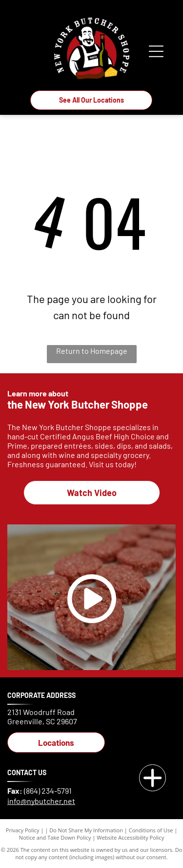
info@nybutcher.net (41, 801)
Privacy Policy (23, 830)
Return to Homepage (92, 351)
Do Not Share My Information (86, 830)
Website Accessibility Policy (130, 837)
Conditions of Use (151, 830)
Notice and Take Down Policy (55, 837)
